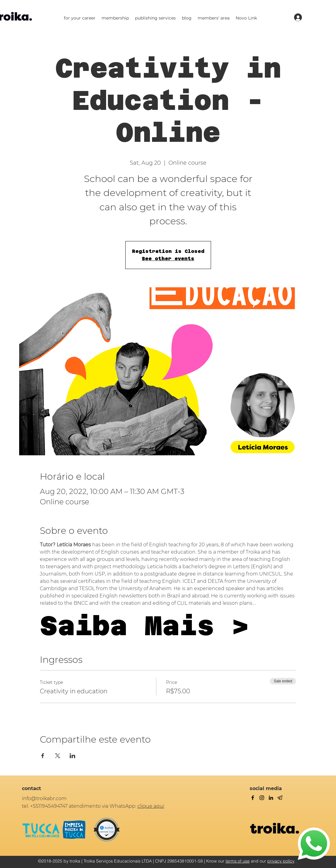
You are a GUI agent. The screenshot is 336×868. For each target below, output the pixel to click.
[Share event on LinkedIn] (73, 756)
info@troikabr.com (44, 798)
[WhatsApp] (314, 844)
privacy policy (281, 861)
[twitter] (262, 798)
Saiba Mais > (144, 626)
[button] (80, 18)
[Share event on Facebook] (43, 756)
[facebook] (253, 798)
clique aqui (151, 806)
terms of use (238, 861)
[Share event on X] (58, 756)
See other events (168, 259)
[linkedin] (271, 798)
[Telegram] (280, 798)
